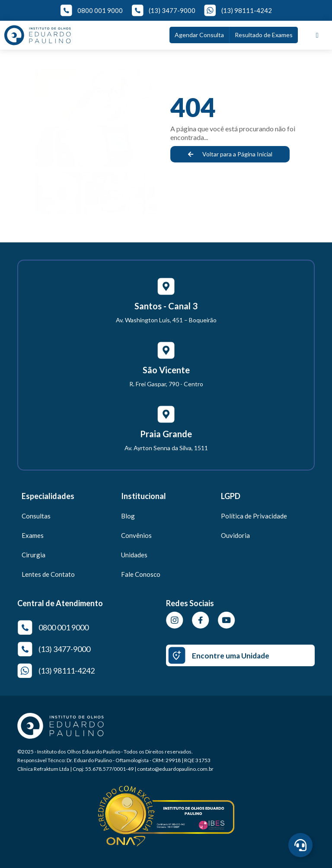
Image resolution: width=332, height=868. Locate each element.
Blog (128, 516)
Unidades (134, 555)
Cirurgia (34, 555)
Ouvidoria (235, 535)
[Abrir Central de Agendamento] (300, 845)
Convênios (136, 535)
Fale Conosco (141, 574)
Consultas (36, 516)
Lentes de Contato (48, 574)
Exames (33, 535)
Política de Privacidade (254, 516)
